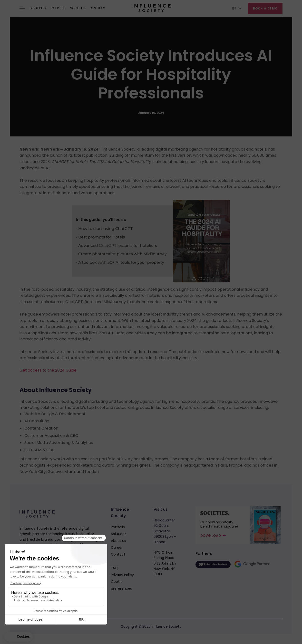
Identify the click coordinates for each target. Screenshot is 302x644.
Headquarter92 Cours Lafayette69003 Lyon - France (165, 531)
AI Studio (98, 8)
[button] (237, 8)
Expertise (58, 8)
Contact (118, 554)
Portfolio (38, 8)
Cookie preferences (121, 585)
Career (117, 548)
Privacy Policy (122, 575)
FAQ (114, 568)
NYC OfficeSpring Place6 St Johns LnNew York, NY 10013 (165, 563)
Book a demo (265, 8)
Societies (78, 8)
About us (118, 541)
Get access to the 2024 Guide (48, 370)
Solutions (119, 534)
